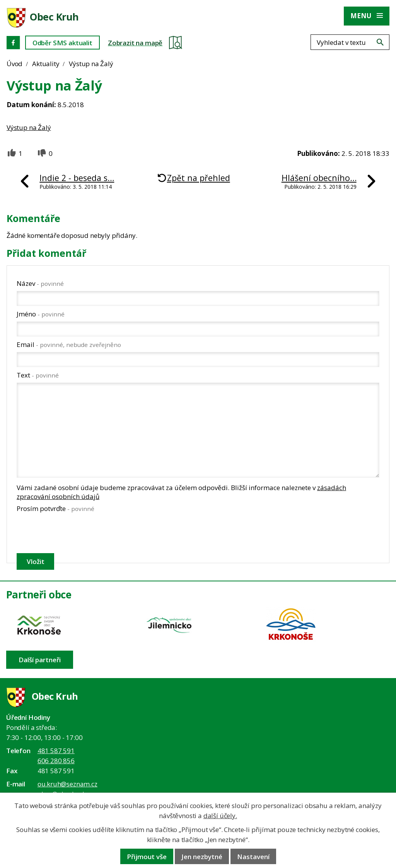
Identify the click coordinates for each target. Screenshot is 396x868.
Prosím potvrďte (55, 508)
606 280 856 (56, 761)
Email (69, 344)
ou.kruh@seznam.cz (67, 784)
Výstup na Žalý (29, 127)
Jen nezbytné (202, 857)
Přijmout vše (147, 857)
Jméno (41, 314)
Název (40, 283)
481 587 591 (56, 751)
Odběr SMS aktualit (62, 43)
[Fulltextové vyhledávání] (350, 42)
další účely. (220, 816)
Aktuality (46, 64)
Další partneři (40, 660)
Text (38, 375)
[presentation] (75, 533)
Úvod (15, 64)
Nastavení (253, 857)
